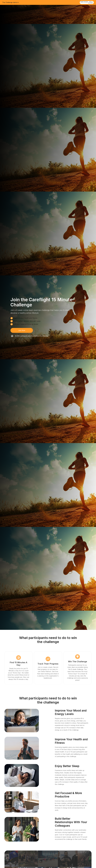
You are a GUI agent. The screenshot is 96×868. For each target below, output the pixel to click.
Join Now (22, 330)
